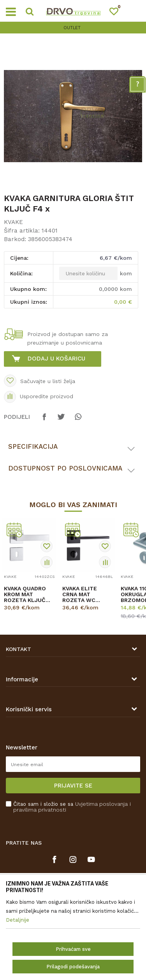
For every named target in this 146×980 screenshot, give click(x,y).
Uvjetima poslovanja (101, 804)
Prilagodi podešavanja (73, 967)
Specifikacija (33, 446)
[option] (73, 28)
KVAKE (13, 222)
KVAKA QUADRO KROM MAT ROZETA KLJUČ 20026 (25, 594)
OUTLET (72, 28)
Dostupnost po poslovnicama (65, 468)
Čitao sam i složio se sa (72, 807)
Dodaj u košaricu (56, 359)
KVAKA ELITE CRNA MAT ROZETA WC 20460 (80, 594)
